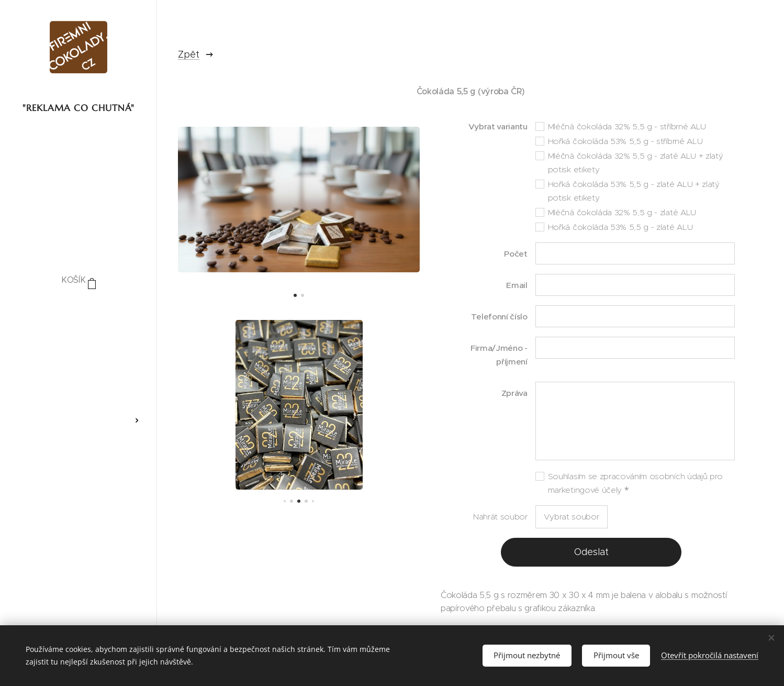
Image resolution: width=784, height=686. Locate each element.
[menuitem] (79, 312)
